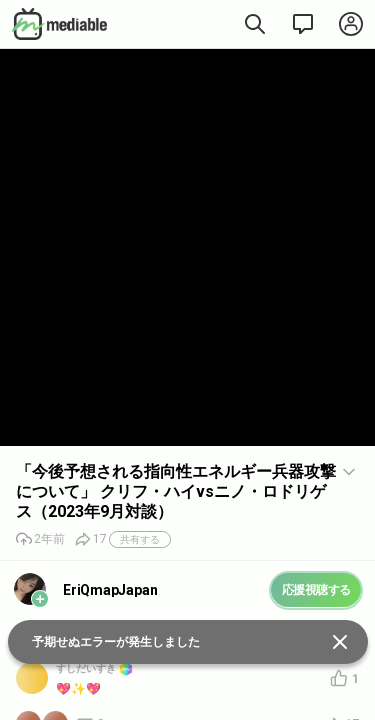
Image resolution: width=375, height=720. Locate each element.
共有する (140, 539)
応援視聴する (316, 590)
